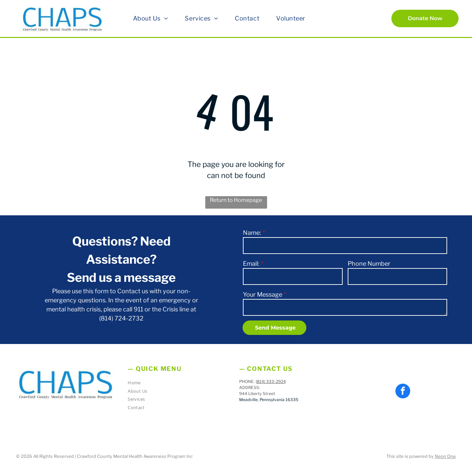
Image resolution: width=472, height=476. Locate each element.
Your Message (263, 294)
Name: (252, 233)
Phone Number (369, 264)
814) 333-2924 (271, 381)
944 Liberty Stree (256, 394)
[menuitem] (151, 18)
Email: (251, 264)
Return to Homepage (236, 200)
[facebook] (403, 392)
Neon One (445, 456)
